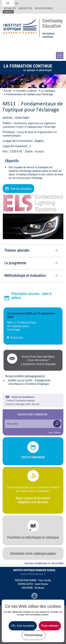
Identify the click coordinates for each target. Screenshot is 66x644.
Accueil (7, 91)
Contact (8, 12)
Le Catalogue (48, 91)
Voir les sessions (21, 189)
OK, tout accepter (23, 626)
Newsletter (25, 8)
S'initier (10, 401)
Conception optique (25, 401)
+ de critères (54, 433)
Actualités (10, 8)
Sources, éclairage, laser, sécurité (23, 404)
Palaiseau (17, 337)
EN (17, 3)
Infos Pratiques (44, 8)
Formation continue (26, 91)
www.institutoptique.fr (33, 574)
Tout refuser (50, 626)
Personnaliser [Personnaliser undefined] (34, 635)
